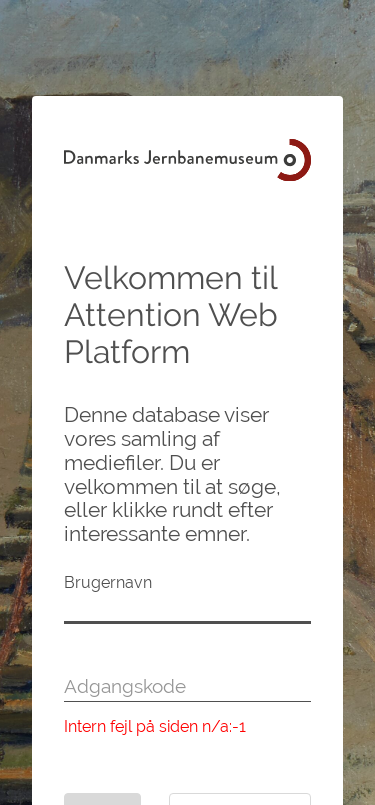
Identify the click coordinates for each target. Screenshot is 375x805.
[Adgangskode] (187, 687)
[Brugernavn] (187, 609)
